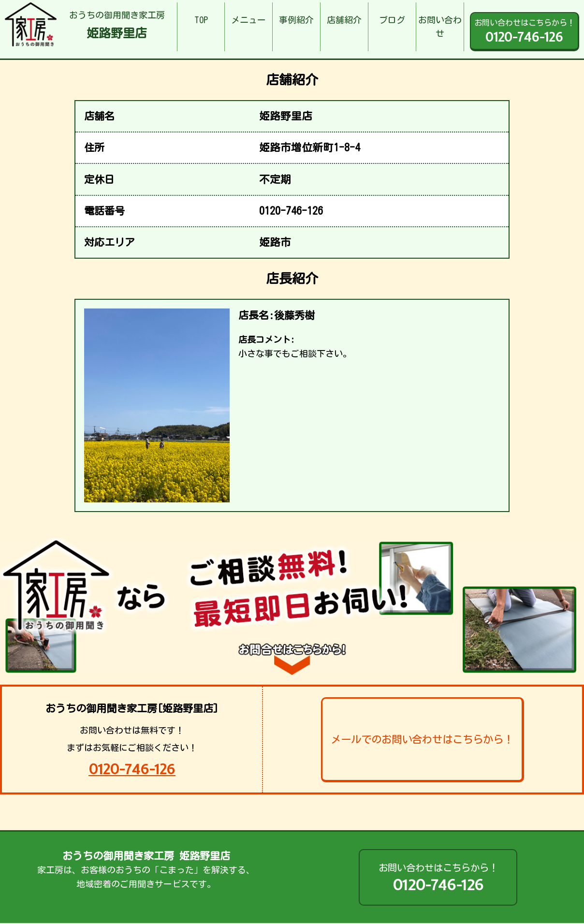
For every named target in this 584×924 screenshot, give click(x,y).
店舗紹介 (344, 20)
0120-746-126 (132, 769)
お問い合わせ (440, 27)
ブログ (392, 20)
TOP (201, 20)
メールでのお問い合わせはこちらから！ (422, 739)
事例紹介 (296, 20)
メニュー (248, 20)
